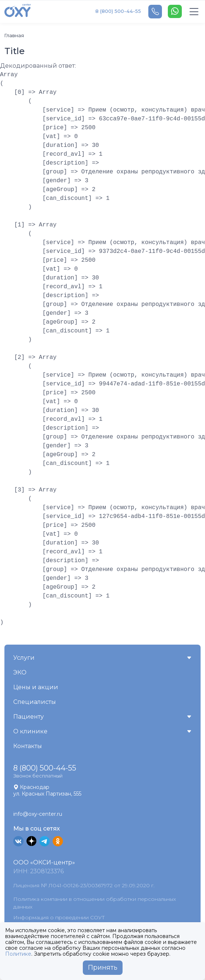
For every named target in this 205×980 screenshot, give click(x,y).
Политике (18, 954)
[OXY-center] (18, 11)
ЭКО (20, 672)
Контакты (28, 746)
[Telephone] (155, 12)
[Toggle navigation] (194, 12)
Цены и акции (36, 687)
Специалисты (35, 702)
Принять (103, 967)
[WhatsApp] (175, 11)
